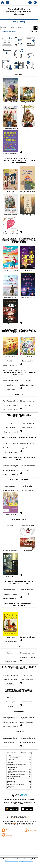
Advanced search (6, 31)
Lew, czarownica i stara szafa (14, 758)
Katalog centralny (19, 22)
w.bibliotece (10, 823)
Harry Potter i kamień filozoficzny (15, 761)
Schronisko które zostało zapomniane (16, 785)
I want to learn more (12, 861)
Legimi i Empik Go (11, 759)
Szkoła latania (10, 763)
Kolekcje (15, 31)
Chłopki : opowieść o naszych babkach (16, 775)
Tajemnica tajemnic (12, 788)
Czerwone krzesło (11, 783)
